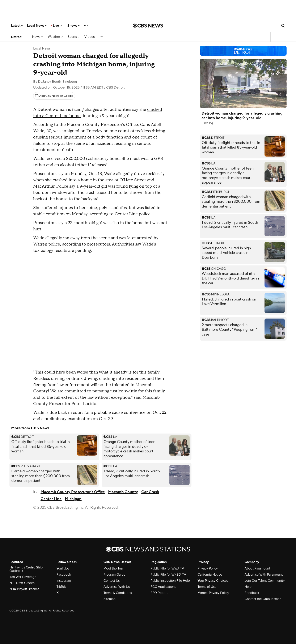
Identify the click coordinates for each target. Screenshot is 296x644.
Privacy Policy (208, 568)
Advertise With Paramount (264, 575)
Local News (37, 26)
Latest (17, 26)
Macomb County (123, 492)
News (37, 37)
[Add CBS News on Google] (54, 96)
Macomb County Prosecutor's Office (73, 492)
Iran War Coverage (23, 577)
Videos (90, 37)
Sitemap (109, 599)
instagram (64, 581)
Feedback (252, 593)
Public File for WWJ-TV (167, 568)
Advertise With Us (117, 587)
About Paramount (257, 568)
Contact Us (112, 581)
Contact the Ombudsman (263, 599)
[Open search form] (283, 26)
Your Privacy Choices (213, 581)
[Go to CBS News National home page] (148, 26)
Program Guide (114, 575)
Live (57, 26)
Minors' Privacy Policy (213, 593)
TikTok (61, 587)
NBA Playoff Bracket (24, 589)
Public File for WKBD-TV (168, 575)
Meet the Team (114, 568)
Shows (74, 26)
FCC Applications (163, 587)
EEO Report (159, 593)
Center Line (51, 499)
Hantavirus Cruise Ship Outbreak (26, 569)
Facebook (64, 575)
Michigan (73, 499)
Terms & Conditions (118, 593)
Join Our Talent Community (265, 581)
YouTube (63, 568)
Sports (73, 37)
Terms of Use (207, 587)
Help (248, 587)
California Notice (210, 575)
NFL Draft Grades (22, 583)
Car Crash (150, 492)
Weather (55, 37)
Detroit (16, 37)
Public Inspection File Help (170, 581)
